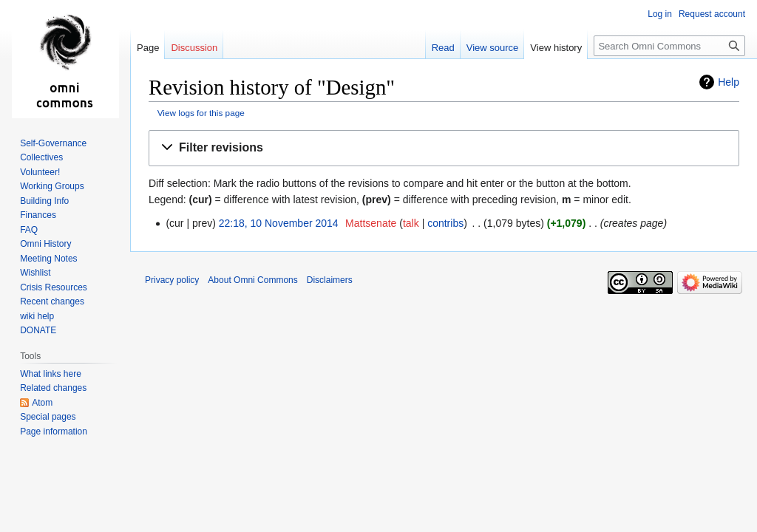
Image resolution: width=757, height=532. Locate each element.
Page (148, 48)
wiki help (37, 316)
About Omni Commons (252, 280)
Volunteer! (40, 172)
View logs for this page (201, 113)
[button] (444, 148)
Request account (712, 14)
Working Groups (52, 186)
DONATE (38, 330)
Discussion (194, 48)
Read (443, 48)
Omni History (45, 244)
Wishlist (35, 273)
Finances (38, 215)
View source (493, 48)
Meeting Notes (48, 259)
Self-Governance (53, 143)
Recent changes (52, 301)
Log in (660, 14)
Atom (42, 403)
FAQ (29, 230)
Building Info (44, 201)
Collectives (41, 157)
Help (729, 82)
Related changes (53, 388)
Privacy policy (172, 280)
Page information (54, 432)
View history (556, 48)
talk (411, 223)
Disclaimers (330, 280)
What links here (51, 374)
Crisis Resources (54, 287)
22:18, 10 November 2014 (279, 223)
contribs (445, 223)
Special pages (48, 417)
